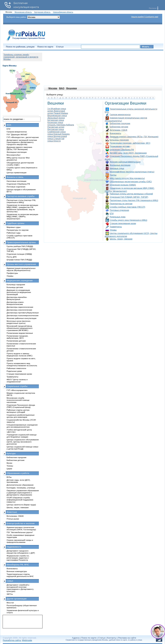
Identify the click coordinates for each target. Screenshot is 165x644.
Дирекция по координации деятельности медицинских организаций (19, 292)
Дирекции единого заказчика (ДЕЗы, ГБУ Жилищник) (134, 137)
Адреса (76, 638)
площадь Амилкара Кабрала (61, 125)
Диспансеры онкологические (19, 310)
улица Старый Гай (56, 139)
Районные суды (14, 233)
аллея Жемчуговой (56, 111)
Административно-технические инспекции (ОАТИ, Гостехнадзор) (21, 528)
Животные (12, 512)
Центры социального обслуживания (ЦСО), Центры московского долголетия (23, 442)
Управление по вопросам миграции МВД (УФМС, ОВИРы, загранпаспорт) (22, 216)
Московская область (23, 12)
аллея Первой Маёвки (58, 113)
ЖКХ (9, 125)
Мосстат (10, 603)
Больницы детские (15, 287)
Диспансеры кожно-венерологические (15, 303)
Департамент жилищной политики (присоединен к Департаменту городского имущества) (22, 142)
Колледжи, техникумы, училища (21, 488)
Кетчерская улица (56, 120)
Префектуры (12, 273)
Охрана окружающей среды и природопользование (20, 541)
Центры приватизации (16, 172)
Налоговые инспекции (16, 181)
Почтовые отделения (119, 210)
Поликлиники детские (120, 146)
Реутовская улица (56, 129)
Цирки (9, 469)
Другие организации (17, 599)
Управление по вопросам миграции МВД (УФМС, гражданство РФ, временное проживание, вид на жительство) (22, 208)
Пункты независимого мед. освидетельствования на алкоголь (22, 364)
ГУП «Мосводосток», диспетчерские (23, 137)
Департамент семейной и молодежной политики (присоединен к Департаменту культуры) (20, 588)
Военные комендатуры (17, 571)
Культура (11, 453)
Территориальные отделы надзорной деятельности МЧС (20, 575)
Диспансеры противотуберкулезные (23, 313)
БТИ (112, 214)
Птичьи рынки (13, 519)
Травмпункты (116, 227)
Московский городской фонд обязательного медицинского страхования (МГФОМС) (20, 328)
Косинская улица (55, 123)
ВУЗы (9, 477)
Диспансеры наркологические (20, 307)
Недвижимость (14, 547)
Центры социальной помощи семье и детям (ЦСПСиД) (22, 448)
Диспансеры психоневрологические (23, 315)
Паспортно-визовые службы (21, 196)
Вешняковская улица (57, 116)
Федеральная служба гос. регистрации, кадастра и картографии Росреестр (18, 558)
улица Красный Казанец (59, 134)
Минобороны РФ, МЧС (18, 565)
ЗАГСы (10, 594)
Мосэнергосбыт (14, 155)
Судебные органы (15, 223)
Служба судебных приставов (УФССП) (127, 207)
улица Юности (54, 141)
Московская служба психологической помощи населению (18, 400)
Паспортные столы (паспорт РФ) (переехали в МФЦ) (134, 200)
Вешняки (72, 88)
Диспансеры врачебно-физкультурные (17, 298)
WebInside (27, 640)
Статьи (60, 47)
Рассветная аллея (56, 127)
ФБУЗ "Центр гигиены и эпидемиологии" (17, 381)
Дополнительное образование (20, 485)
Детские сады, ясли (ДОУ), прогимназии (128, 153)
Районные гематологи (16, 368)
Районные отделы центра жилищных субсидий (131, 194)
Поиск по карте (45, 47)
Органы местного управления (21, 264)
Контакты (112, 638)
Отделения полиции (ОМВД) (123, 185)
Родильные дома (117, 217)
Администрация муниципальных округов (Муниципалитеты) (21, 269)
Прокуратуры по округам (121, 204)
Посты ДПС (12, 257)
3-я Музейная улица (57, 109)
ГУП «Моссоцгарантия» (17, 390)
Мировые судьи (117, 168)
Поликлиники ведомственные (20, 333)
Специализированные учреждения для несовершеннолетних (22, 426)
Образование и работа (18, 473)
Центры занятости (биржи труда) (21, 505)
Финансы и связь (15, 177)
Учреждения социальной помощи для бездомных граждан (21, 436)
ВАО (62, 88)
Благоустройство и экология (21, 523)
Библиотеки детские (119, 127)
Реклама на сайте (127, 638)
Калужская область (42, 12)
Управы (113, 230)
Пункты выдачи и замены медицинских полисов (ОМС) (20, 355)
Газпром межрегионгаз (120, 115)
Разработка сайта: (12, 640)
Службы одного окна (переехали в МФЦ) (128, 220)
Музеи (9, 463)
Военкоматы (115, 133)
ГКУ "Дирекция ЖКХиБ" (17, 134)
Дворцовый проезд (56, 118)
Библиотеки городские (120, 123)
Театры (113, 175)
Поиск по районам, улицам (20, 47)
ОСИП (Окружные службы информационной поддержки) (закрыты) (20, 500)
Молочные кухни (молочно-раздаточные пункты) (132, 172)
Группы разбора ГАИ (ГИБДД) (20, 246)
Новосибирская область (63, 12)
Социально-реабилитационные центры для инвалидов (21, 416)
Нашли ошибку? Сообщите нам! (145, 17)
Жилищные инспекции (120, 165)
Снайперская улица (56, 132)
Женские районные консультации (125, 162)
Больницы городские (119, 140)
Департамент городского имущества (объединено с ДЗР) (21, 552)
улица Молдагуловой (57, 136)
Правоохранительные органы (21, 242)
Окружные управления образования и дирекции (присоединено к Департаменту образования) (23, 493)
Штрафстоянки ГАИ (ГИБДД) (19, 260)
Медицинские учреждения (20, 281)
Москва (53, 88)
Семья (10, 581)
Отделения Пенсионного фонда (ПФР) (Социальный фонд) (21, 406)
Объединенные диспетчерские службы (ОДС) (131, 182)
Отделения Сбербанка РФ (122, 150)
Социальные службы (17, 386)
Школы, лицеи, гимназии (121, 239)
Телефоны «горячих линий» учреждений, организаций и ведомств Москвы (21, 57)
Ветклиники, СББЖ (118, 130)
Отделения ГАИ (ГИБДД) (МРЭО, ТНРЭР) (129, 197)
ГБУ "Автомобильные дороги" (20, 532)
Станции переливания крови (123, 223)
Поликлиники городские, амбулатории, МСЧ (130, 143)
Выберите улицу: (55, 95)
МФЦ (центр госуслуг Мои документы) (127, 178)
